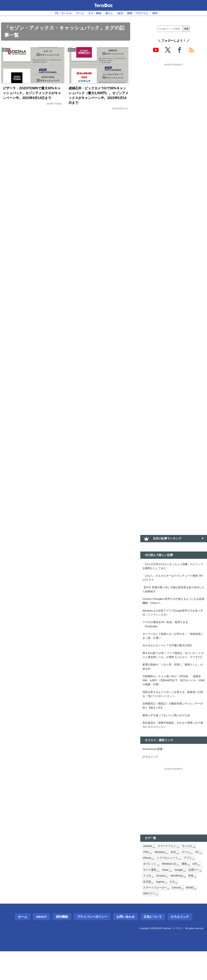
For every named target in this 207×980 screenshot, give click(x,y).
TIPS (148, 876)
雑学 (159, 13)
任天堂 (179, 909)
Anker (191, 896)
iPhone (159, 883)
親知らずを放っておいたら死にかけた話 (168, 736)
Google (149, 903)
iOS (159, 896)
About (41, 945)
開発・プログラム (140, 13)
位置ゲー (165, 903)
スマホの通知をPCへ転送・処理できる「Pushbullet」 (167, 631)
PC (147, 883)
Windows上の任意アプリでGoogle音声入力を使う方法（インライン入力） (173, 618)
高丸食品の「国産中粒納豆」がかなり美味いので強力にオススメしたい (174, 746)
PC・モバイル (60, 13)
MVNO (149, 922)
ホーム (23, 945)
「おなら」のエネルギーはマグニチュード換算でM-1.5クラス (174, 580)
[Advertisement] (174, 93)
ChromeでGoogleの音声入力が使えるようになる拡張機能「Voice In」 (174, 605)
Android (150, 870)
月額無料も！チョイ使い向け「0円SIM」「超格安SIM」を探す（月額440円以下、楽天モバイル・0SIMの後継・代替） (173, 697)
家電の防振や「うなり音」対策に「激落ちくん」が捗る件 (174, 682)
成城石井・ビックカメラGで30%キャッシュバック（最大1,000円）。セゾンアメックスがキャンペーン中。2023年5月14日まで (99, 97)
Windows (163, 876)
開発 (148, 896)
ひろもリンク (151, 779)
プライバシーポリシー (92, 945)
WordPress (152, 909)
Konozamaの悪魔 (154, 771)
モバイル (192, 870)
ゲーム (78, 13)
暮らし (110, 13)
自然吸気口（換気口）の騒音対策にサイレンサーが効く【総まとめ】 (174, 725)
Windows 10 (187, 889)
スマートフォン (170, 870)
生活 (177, 876)
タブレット (166, 889)
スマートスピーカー (168, 916)
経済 (121, 13)
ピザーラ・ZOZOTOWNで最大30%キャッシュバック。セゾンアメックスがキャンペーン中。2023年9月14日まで (32, 97)
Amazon (195, 903)
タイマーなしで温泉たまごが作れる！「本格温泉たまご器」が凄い (174, 644)
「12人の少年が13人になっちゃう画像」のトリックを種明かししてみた (173, 567)
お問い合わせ (126, 945)
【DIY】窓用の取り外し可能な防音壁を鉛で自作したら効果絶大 (173, 592)
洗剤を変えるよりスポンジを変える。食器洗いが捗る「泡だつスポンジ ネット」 (174, 712)
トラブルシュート (181, 883)
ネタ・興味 (94, 13)
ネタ (147, 916)
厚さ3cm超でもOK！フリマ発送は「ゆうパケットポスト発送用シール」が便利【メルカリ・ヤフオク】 (174, 667)
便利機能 (62, 945)
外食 (167, 909)
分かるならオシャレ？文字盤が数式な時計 (169, 654)
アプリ (149, 889)
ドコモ (180, 903)
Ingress (193, 909)
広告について (153, 945)
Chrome (191, 916)
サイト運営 (174, 896)
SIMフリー (165, 922)
